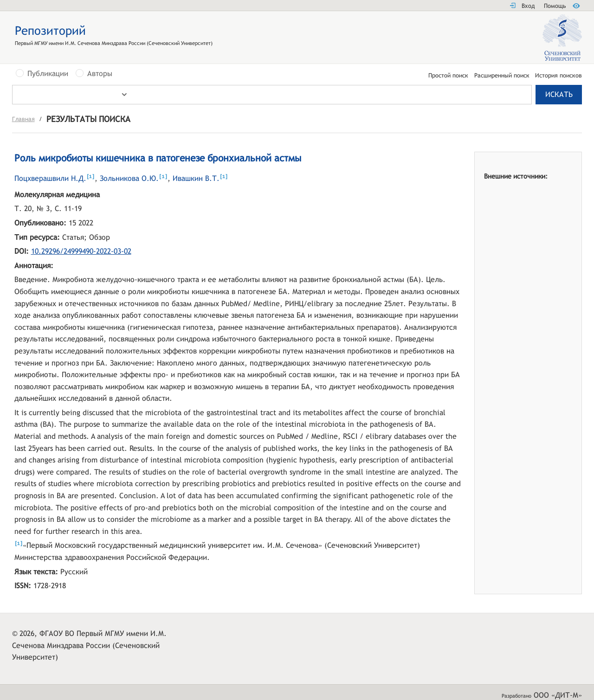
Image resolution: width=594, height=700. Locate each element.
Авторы (100, 74)
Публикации (48, 74)
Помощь (555, 6)
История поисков (558, 76)
